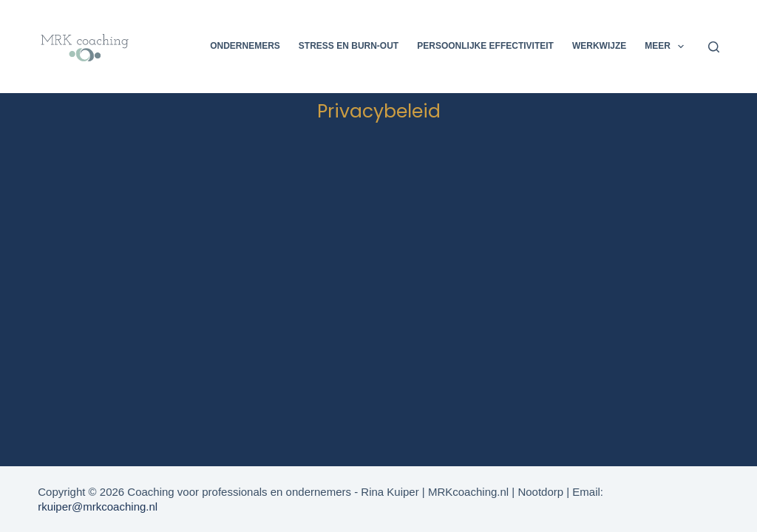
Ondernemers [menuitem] (245, 46)
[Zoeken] (714, 47)
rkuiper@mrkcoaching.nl (98, 507)
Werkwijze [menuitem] (599, 46)
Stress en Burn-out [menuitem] (349, 46)
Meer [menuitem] (667, 47)
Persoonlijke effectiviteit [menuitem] (485, 46)
